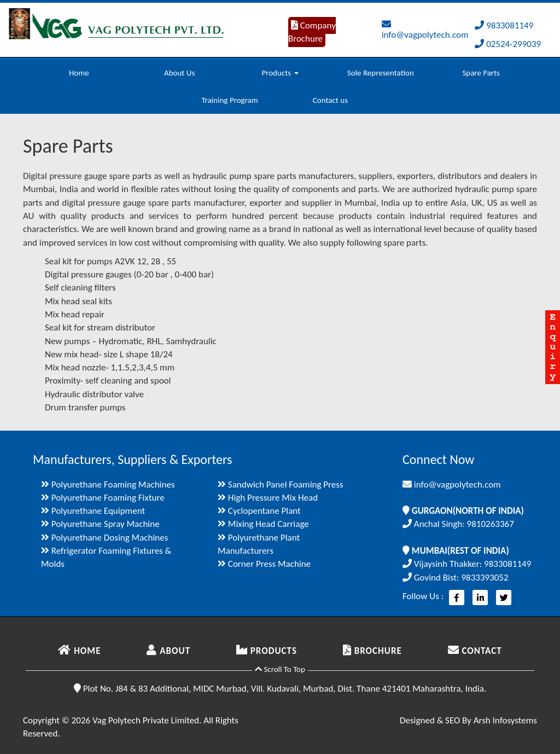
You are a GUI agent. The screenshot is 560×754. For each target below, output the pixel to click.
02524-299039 (508, 44)
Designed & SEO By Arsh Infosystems (468, 720)
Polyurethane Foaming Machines (108, 485)
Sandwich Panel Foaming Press (281, 485)
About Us (179, 73)
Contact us (330, 100)
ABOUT (168, 651)
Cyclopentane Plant (259, 511)
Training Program (229, 100)
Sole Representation (381, 73)
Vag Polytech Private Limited (146, 720)
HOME (79, 651)
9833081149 (504, 25)
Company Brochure (312, 32)
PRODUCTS (267, 651)
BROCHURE (372, 651)
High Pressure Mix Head (268, 498)
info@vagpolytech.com (425, 30)
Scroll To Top (280, 669)
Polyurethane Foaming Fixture (103, 498)
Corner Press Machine (264, 564)
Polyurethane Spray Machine (100, 524)
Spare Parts (481, 73)
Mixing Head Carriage (263, 524)
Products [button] (280, 73)
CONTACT (475, 651)
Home (79, 73)
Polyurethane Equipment (93, 511)
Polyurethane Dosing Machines (104, 538)
